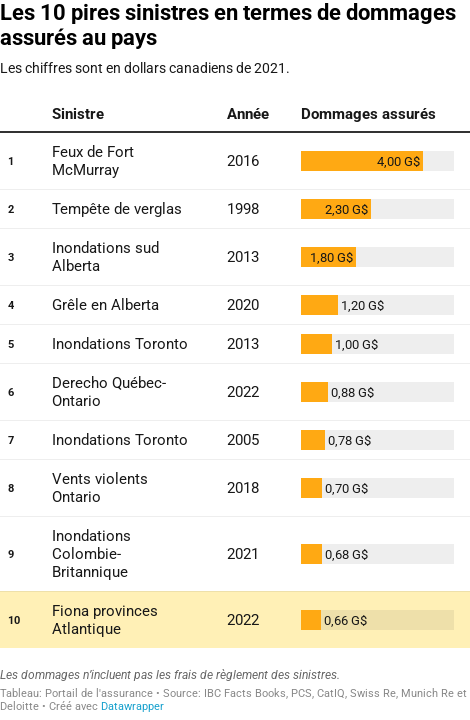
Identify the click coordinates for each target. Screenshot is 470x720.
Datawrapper (132, 706)
